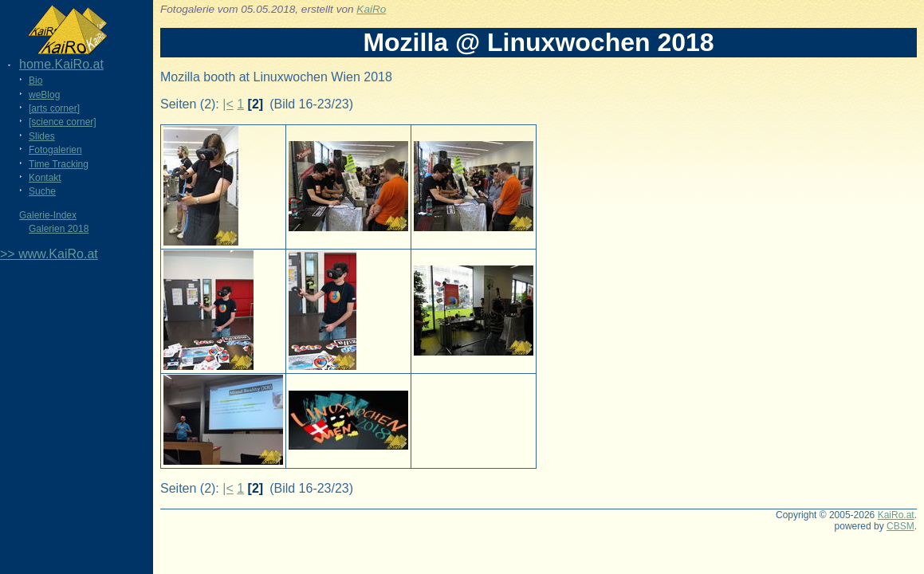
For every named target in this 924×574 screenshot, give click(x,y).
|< (228, 104)
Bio (35, 81)
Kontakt (45, 178)
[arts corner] (54, 108)
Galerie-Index (48, 215)
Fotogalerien (55, 150)
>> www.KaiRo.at (49, 254)
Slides (42, 136)
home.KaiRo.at (61, 64)
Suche (42, 191)
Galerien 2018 (59, 229)
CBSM (900, 526)
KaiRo (371, 9)
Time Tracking (59, 164)
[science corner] (63, 122)
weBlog (44, 95)
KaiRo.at (896, 515)
